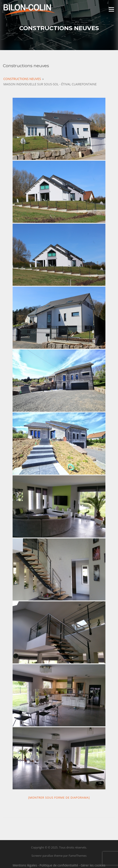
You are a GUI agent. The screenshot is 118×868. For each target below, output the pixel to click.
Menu (111, 9)
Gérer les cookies (93, 865)
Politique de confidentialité (59, 865)
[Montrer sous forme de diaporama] (59, 798)
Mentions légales (25, 865)
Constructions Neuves (22, 79)
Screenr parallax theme (47, 856)
